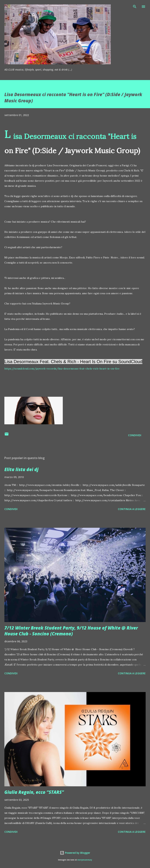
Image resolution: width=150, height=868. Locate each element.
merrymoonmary (85, 860)
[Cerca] (135, 7)
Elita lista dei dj (21, 469)
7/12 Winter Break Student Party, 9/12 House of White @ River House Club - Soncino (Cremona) (71, 631)
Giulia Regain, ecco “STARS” (34, 792)
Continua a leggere (132, 509)
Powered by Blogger (75, 853)
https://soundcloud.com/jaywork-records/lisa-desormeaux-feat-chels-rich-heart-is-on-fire (62, 369)
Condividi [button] (135, 435)
